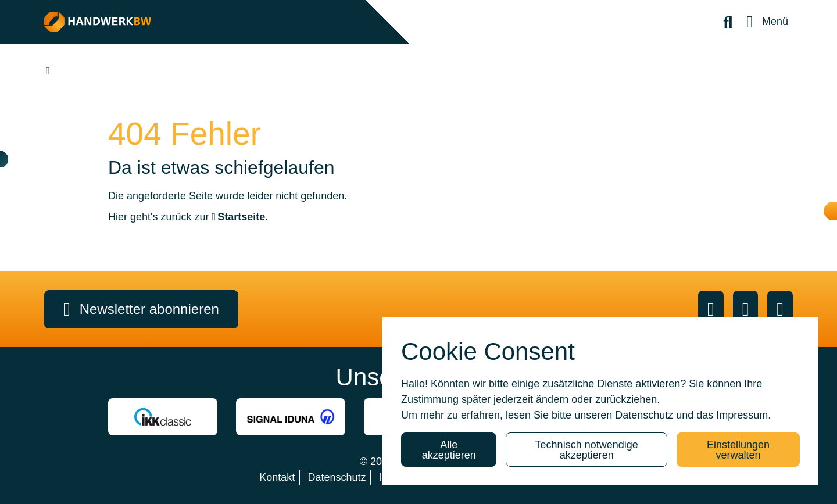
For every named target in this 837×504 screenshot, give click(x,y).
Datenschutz (644, 415)
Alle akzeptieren (449, 450)
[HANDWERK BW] (208, 22)
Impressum (742, 415)
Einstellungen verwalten (738, 450)
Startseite (241, 217)
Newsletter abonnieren (141, 309)
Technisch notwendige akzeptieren (587, 450)
